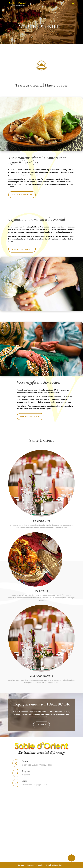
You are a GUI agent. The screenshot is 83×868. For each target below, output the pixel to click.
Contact (21, 865)
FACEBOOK (41, 722)
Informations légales (35, 865)
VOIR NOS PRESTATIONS (28, 194)
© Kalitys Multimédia (54, 865)
